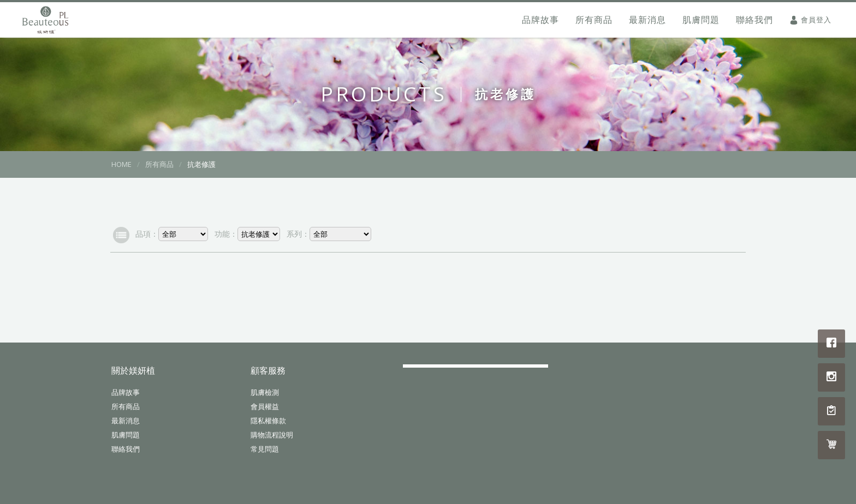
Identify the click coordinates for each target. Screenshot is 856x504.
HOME (121, 164)
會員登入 (816, 20)
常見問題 (265, 449)
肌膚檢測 (265, 392)
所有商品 (594, 20)
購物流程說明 (272, 435)
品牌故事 (540, 20)
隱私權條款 (268, 421)
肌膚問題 (701, 20)
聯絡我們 (754, 20)
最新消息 (647, 20)
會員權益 (265, 406)
